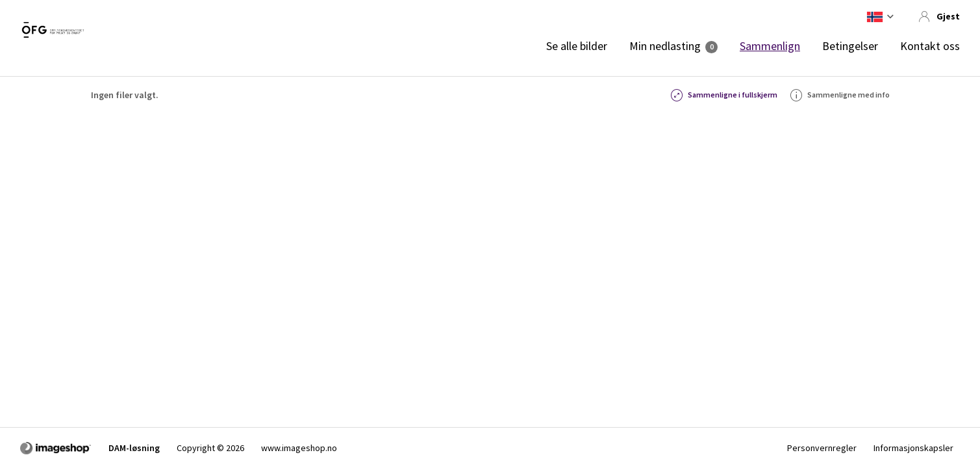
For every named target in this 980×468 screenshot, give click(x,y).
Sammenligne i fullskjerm (724, 95)
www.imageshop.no (299, 448)
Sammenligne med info (840, 95)
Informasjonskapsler (913, 448)
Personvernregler (822, 448)
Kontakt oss (930, 46)
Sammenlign (770, 46)
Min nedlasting (665, 46)
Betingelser (850, 46)
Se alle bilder (577, 46)
